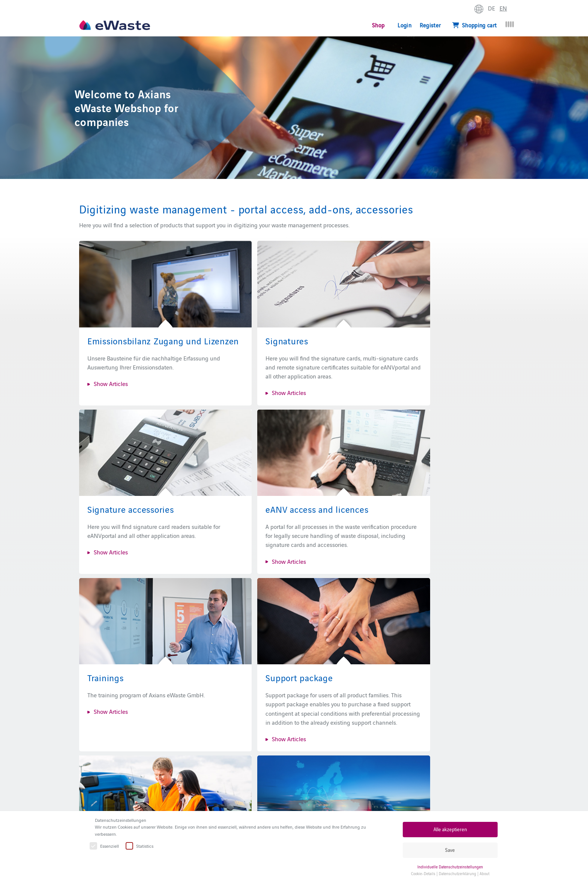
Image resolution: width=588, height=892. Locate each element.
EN (503, 8)
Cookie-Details (423, 873)
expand (517, 10)
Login (404, 25)
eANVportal (286, 802)
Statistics (140, 846)
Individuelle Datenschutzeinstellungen (450, 867)
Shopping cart (475, 25)
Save (450, 850)
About (484, 873)
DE (491, 8)
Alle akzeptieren (450, 829)
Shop (378, 25)
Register (430, 25)
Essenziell (105, 846)
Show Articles (111, 375)
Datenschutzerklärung (457, 873)
